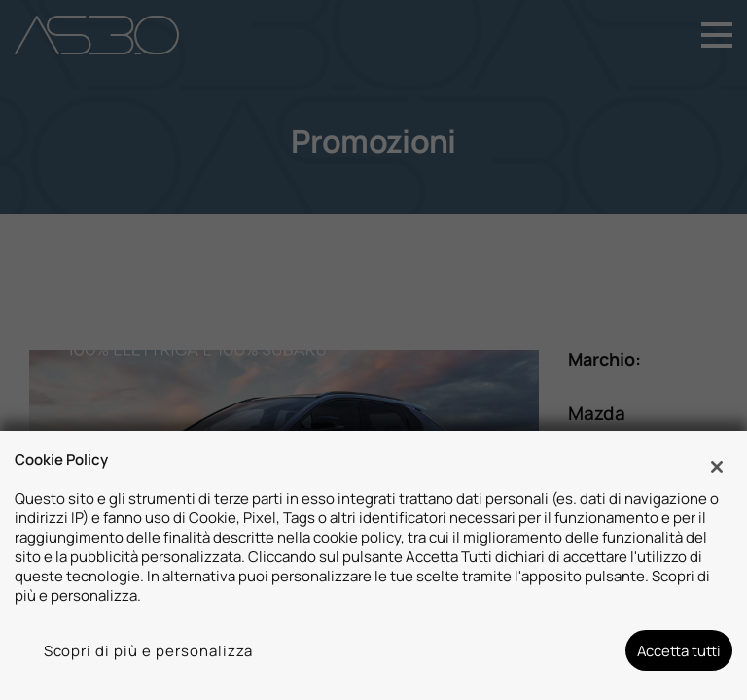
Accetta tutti (679, 650)
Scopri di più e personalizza (149, 650)
